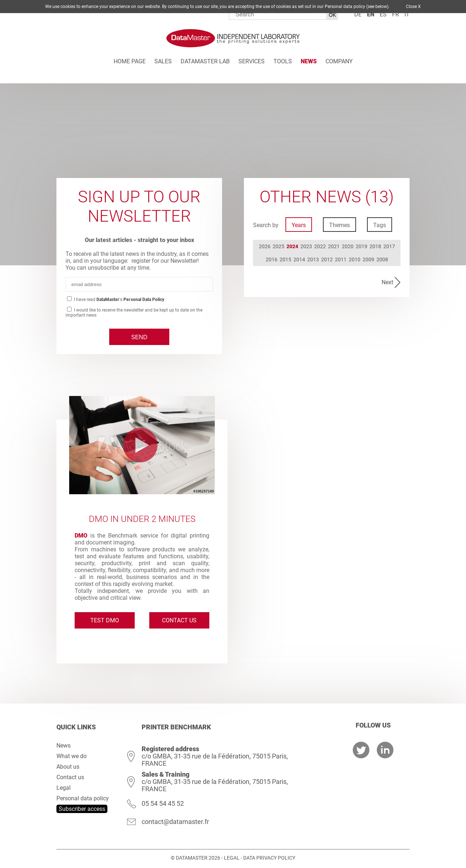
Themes (339, 225)
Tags (380, 225)
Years (299, 225)
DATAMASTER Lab (205, 61)
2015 (285, 259)
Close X (413, 7)
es (383, 14)
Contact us (179, 620)
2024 (292, 246)
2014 (299, 259)
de (358, 14)
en (371, 14)
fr (396, 14)
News (309, 61)
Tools (283, 61)
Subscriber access (82, 809)
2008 (382, 259)
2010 (355, 259)
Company (339, 61)
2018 (375, 246)
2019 (362, 246)
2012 (327, 259)
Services (252, 61)
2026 (265, 246)
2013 (313, 259)
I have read (119, 300)
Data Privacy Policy (269, 858)
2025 (279, 246)
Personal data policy (83, 798)
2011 (341, 259)
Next (387, 282)
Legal (64, 788)
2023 (306, 246)
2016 (272, 259)
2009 (368, 259)
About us (68, 767)
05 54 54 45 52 (163, 803)
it (407, 14)
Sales (163, 61)
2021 (334, 246)
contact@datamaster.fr (175, 822)
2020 (348, 246)
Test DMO (105, 620)
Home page (130, 61)
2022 (320, 246)
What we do (72, 756)
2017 (389, 246)
